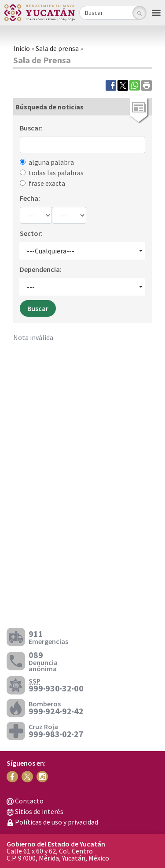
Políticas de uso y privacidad (52, 822)
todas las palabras (56, 173)
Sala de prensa (57, 48)
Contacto (25, 801)
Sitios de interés (35, 811)
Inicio (22, 48)
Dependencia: (41, 269)
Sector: (31, 233)
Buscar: (31, 128)
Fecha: (30, 198)
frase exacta (47, 183)
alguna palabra (51, 162)
